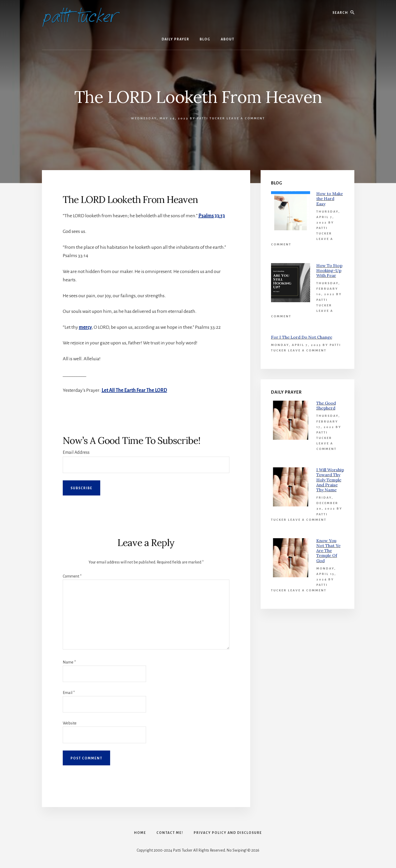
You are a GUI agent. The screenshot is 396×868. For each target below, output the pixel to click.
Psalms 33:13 (212, 216)
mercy (85, 327)
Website (70, 723)
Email (69, 693)
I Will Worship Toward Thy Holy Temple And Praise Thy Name (330, 480)
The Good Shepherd (326, 405)
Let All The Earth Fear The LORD (134, 390)
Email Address (76, 452)
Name (69, 662)
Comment (72, 576)
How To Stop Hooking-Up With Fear (329, 270)
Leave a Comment (246, 118)
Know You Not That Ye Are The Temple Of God (328, 551)
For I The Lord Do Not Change (302, 337)
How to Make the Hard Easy (330, 199)
